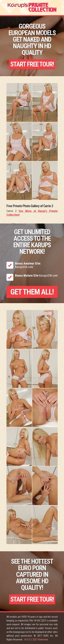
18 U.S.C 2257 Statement (36, 640)
